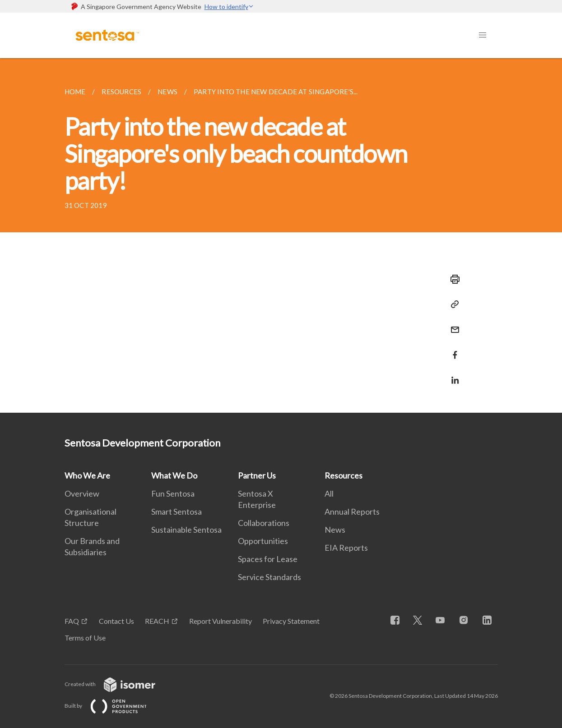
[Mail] (452, 324)
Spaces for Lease (268, 559)
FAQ (72, 621)
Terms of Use (85, 638)
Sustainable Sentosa (186, 530)
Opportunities (263, 541)
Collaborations (264, 523)
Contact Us (116, 621)
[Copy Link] (452, 304)
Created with (117, 684)
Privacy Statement (291, 621)
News (335, 530)
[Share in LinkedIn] (452, 375)
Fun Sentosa (173, 493)
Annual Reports (352, 511)
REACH (157, 621)
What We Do (174, 475)
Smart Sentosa (176, 511)
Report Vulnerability (221, 621)
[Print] (452, 279)
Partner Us (257, 475)
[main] (281, 235)
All (329, 493)
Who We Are (87, 475)
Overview (82, 493)
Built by (113, 706)
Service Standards (269, 577)
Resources (344, 475)
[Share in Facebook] (452, 349)
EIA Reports (346, 548)
